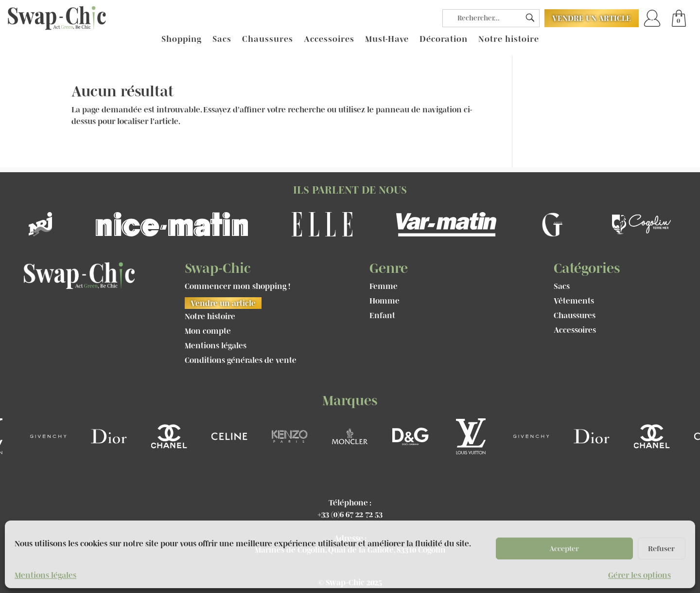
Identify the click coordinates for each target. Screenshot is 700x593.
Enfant (382, 316)
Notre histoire (509, 39)
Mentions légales (45, 575)
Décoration (444, 39)
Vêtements (574, 301)
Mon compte (208, 331)
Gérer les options (639, 575)
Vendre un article (592, 18)
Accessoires (329, 39)
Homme (385, 301)
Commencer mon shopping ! (237, 287)
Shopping (182, 39)
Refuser (661, 548)
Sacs (222, 39)
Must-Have (387, 39)
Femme (384, 287)
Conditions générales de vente (241, 360)
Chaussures (268, 39)
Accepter (564, 548)
